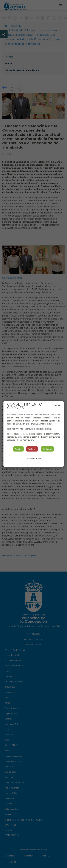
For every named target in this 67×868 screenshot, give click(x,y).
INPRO (38, 459)
